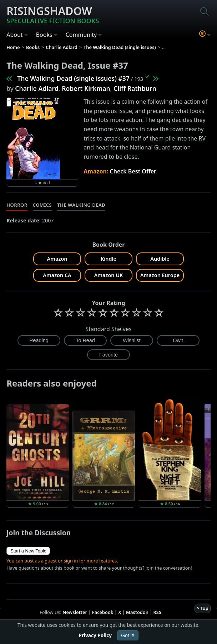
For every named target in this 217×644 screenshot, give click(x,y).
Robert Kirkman (86, 88)
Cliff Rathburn (135, 88)
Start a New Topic (28, 551)
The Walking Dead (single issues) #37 (73, 78)
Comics (42, 205)
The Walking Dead (81, 205)
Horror (17, 205)
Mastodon (137, 612)
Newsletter (75, 612)
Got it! (128, 635)
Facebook (103, 612)
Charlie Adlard (37, 88)
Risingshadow (53, 14)
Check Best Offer (133, 171)
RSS (157, 612)
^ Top (203, 608)
